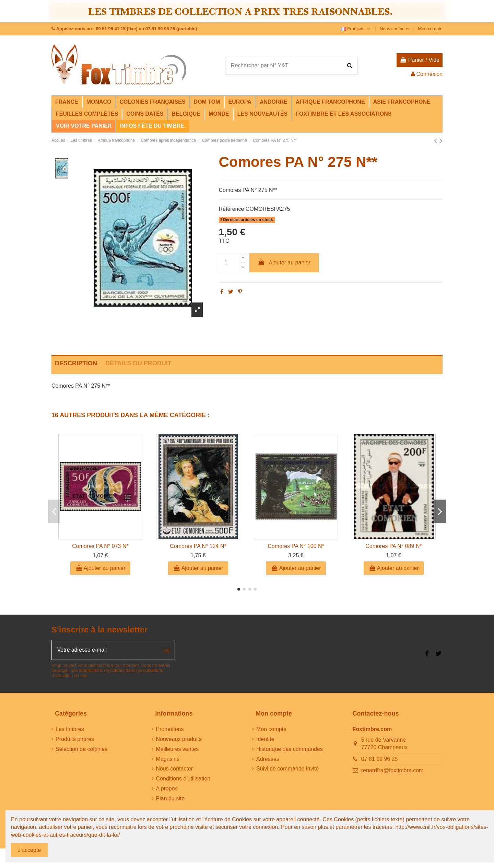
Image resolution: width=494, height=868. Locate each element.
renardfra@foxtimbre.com (392, 771)
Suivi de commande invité (287, 769)
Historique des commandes (290, 749)
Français (356, 29)
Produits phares (75, 739)
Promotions (170, 729)
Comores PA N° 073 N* (100, 546)
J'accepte (29, 850)
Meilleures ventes (178, 749)
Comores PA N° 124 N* (198, 546)
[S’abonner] (166, 650)
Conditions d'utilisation (183, 779)
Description (76, 363)
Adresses (268, 759)
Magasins (168, 759)
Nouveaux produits (179, 739)
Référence (232, 209)
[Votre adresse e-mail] (105, 650)
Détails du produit (138, 363)
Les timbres (70, 729)
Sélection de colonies (81, 749)
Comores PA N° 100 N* (296, 546)
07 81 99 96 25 (380, 759)
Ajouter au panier (284, 262)
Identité (265, 739)
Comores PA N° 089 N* (393, 546)
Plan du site (170, 799)
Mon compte (430, 29)
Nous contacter (395, 29)
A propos (167, 789)
